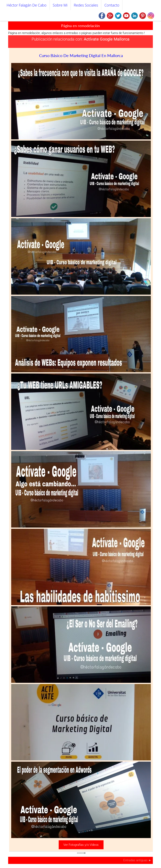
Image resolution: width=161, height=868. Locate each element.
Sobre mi (60, 5)
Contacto (112, 5)
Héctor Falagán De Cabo (27, 5)
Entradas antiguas (136, 860)
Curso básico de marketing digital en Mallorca (81, 55)
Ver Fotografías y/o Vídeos (81, 845)
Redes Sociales (86, 5)
